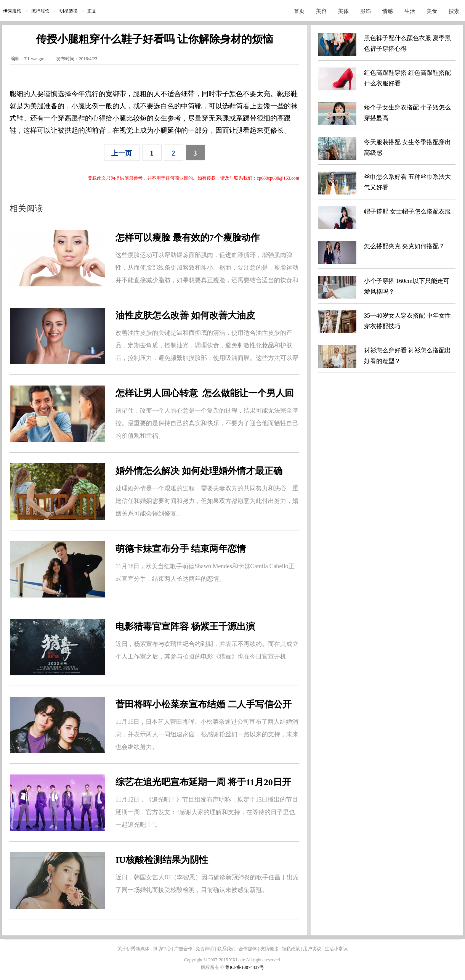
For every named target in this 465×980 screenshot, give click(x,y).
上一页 (122, 153)
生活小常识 (336, 949)
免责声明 (205, 949)
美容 (321, 11)
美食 (432, 11)
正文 (92, 11)
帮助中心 (162, 949)
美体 (343, 11)
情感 (388, 11)
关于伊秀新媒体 (133, 949)
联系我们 (226, 949)
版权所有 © (213, 967)
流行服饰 (40, 11)
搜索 (454, 11)
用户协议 (312, 949)
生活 (410, 11)
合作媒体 (248, 949)
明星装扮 (69, 11)
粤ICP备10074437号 (245, 967)
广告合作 (183, 949)
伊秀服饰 (12, 11)
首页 (299, 11)
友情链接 (269, 949)
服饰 (366, 11)
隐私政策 (291, 949)
